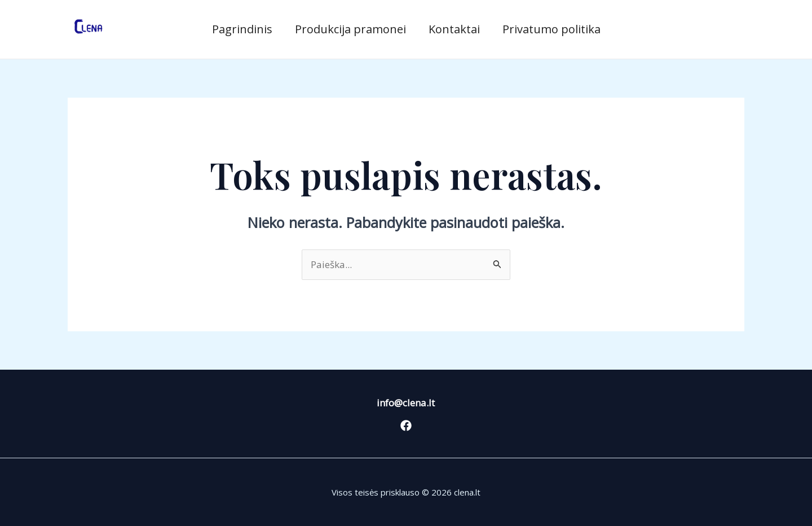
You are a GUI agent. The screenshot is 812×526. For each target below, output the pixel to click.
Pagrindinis (242, 29)
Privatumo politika (551, 29)
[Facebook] (406, 426)
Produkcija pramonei (350, 29)
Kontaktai (454, 29)
